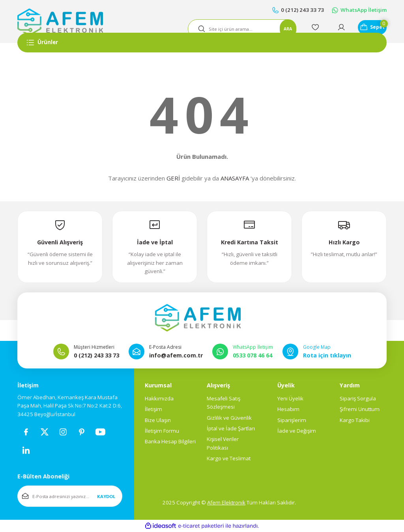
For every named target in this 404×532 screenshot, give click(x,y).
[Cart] (367, 29)
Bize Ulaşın (158, 420)
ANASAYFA (235, 178)
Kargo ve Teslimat (229, 459)
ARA (275, 29)
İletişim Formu (162, 431)
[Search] (231, 29)
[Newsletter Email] (70, 497)
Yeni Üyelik (290, 399)
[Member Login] (331, 29)
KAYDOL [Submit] (106, 497)
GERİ (173, 178)
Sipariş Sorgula (358, 399)
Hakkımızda (159, 399)
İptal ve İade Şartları (231, 429)
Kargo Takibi (355, 420)
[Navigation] (202, 43)
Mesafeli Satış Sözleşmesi (224, 403)
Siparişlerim (292, 420)
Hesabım (288, 410)
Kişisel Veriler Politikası (223, 444)
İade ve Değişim (297, 431)
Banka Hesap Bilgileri (170, 442)
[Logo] (60, 22)
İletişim (153, 410)
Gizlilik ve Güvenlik (229, 418)
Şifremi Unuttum (360, 410)
